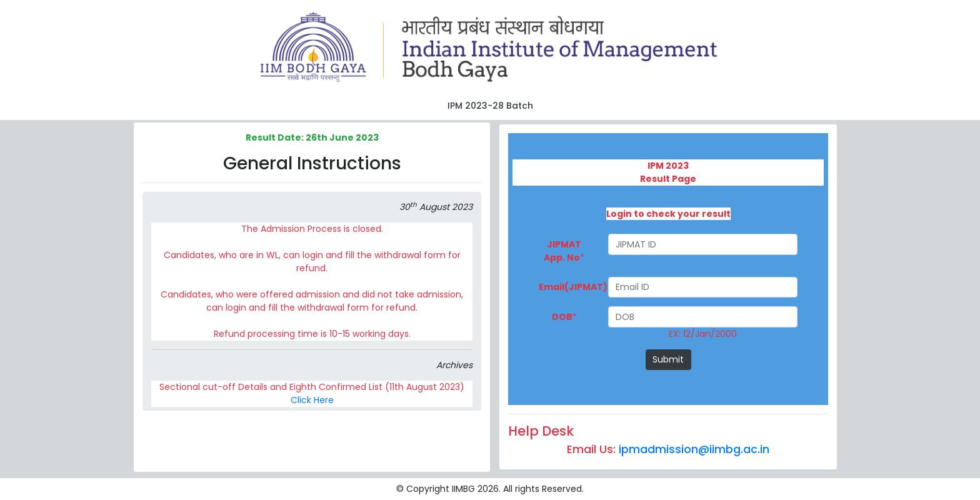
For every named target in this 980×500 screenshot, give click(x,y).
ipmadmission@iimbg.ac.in (694, 449)
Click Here (312, 400)
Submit (668, 359)
